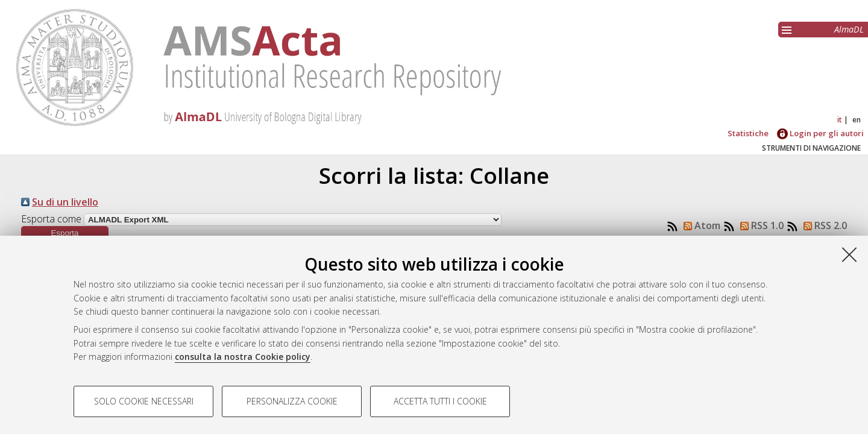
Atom (700, 225)
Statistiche (748, 133)
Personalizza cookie (292, 401)
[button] (65, 233)
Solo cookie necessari (144, 401)
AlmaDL (849, 29)
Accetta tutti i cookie (440, 401)
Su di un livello (65, 202)
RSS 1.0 (759, 225)
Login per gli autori (820, 133)
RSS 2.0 (823, 225)
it (840, 120)
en (857, 120)
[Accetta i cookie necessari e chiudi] (849, 254)
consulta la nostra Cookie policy (243, 357)
